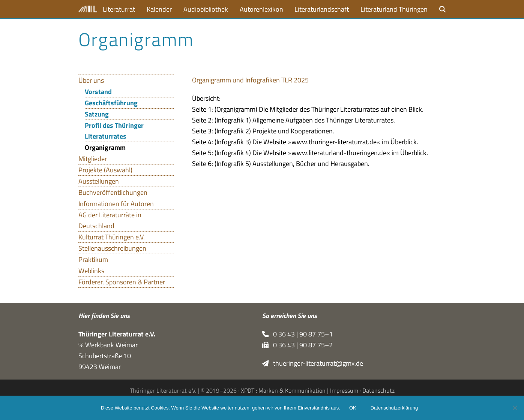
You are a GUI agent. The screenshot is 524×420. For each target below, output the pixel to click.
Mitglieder (93, 159)
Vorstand (98, 92)
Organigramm (105, 147)
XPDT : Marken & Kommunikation (283, 390)
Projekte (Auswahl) (105, 170)
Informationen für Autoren (116, 204)
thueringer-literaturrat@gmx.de (313, 363)
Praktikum (93, 259)
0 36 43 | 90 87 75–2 (298, 345)
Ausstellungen (99, 181)
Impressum (344, 390)
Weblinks (91, 271)
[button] (443, 9)
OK (353, 408)
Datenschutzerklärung (394, 408)
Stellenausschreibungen (112, 248)
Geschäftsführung (111, 103)
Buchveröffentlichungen (113, 192)
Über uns (91, 80)
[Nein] (515, 408)
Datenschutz (378, 390)
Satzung (97, 114)
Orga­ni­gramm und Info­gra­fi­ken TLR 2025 (250, 80)
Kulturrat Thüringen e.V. (112, 237)
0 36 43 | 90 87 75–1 (298, 334)
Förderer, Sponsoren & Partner (122, 282)
